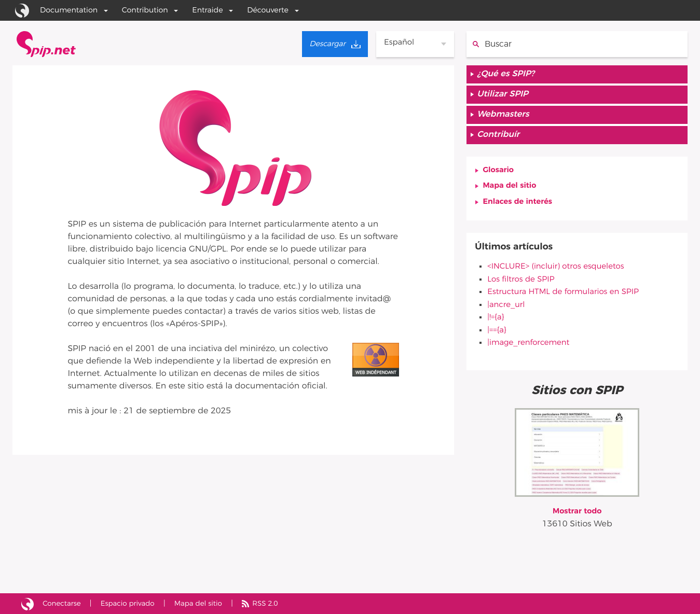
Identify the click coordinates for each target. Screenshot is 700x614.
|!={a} (496, 324)
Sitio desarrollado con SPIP (28, 604)
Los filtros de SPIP (523, 286)
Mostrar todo (577, 517)
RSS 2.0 (277, 603)
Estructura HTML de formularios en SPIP (568, 299)
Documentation (69, 10)
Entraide (207, 10)
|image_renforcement (531, 348)
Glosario (500, 176)
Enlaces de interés (520, 209)
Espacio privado (133, 603)
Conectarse (64, 603)
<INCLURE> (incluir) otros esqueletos (560, 274)
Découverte (268, 10)
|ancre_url (507, 311)
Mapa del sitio (512, 192)
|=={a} (497, 336)
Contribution (145, 10)
